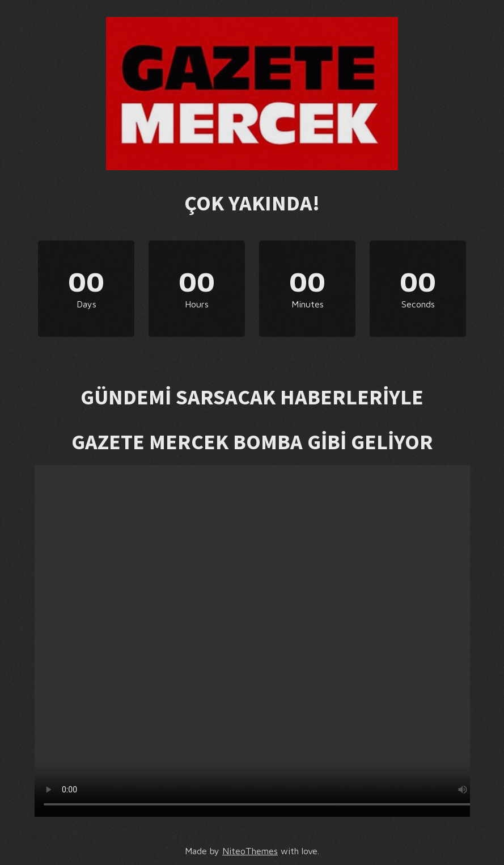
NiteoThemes (250, 851)
